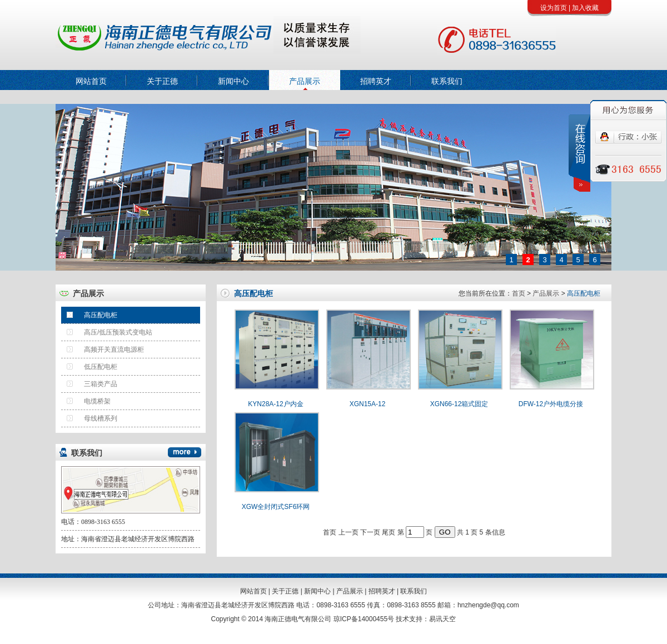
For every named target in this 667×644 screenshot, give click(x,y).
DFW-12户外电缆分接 (551, 404)
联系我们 (447, 81)
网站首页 (91, 81)
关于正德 (162, 81)
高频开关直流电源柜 (103, 347)
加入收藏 (585, 8)
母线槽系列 (89, 416)
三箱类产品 (89, 382)
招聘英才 (376, 81)
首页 (519, 293)
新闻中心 (233, 81)
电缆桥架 (86, 399)
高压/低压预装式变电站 (107, 330)
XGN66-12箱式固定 (459, 404)
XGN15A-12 (368, 404)
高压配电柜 (89, 313)
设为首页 (554, 8)
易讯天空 (442, 619)
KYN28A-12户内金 (275, 404)
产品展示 (305, 81)
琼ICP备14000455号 (364, 619)
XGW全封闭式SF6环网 (276, 507)
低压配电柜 (89, 365)
